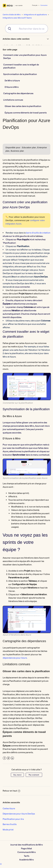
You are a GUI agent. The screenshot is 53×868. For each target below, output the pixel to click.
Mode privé (8, 830)
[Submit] (9, 29)
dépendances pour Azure (15, 658)
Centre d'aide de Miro (12, 15)
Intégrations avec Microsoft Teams (17, 18)
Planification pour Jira (13, 819)
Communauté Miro (27, 852)
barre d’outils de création (38, 233)
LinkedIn (12, 758)
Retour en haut (11, 791)
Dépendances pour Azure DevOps (19, 814)
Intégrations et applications (35, 15)
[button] (1, 864)
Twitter (8, 758)
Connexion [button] (44, 5)
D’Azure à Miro (12, 87)
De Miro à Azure (12, 81)
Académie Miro (26, 860)
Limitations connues (13, 100)
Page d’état (26, 848)
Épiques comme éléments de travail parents (26, 113)
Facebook (4, 758)
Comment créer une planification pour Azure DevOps (25, 57)
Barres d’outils (10, 824)
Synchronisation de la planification (20, 74)
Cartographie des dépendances (19, 93)
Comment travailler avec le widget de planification (21, 66)
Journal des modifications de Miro (27, 845)
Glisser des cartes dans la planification (23, 106)
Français (35, 5)
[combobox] (27, 29)
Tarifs (27, 856)
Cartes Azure (9, 808)
